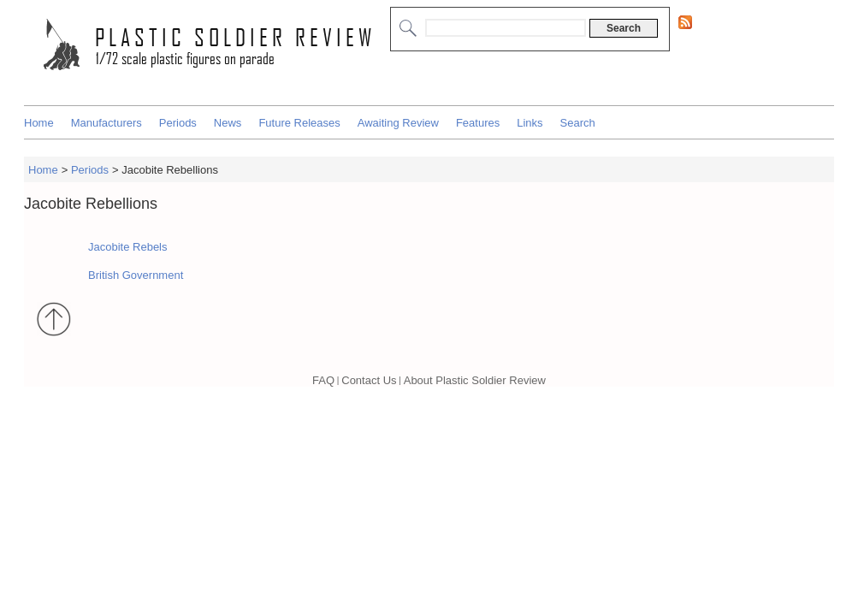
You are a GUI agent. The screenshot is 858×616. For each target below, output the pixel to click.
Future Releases (299, 123)
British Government (136, 275)
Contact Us (369, 380)
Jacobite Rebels (128, 247)
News (228, 123)
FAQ (323, 380)
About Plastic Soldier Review (475, 380)
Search (578, 123)
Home (39, 123)
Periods (178, 123)
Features (478, 123)
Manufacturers (107, 123)
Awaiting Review (398, 123)
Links (530, 123)
